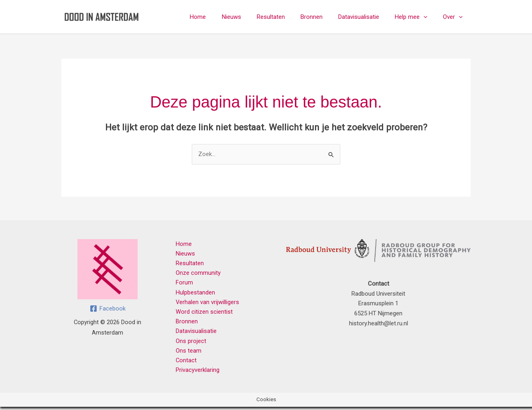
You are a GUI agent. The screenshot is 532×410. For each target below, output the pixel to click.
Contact (184, 363)
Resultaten (287, 17)
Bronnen (324, 17)
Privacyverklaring (196, 373)
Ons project (189, 343)
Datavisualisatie (368, 17)
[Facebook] (108, 309)
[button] (429, 17)
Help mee (417, 17)
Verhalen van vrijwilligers (206, 304)
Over (455, 17)
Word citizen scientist (202, 313)
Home (222, 17)
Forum (182, 284)
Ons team (187, 353)
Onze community (196, 274)
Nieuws (252, 17)
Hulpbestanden (193, 294)
